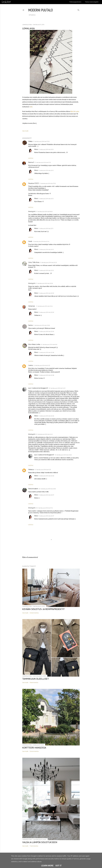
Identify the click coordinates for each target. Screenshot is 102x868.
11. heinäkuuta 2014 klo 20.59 (44, 283)
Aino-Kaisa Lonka (34, 344)
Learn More (47, 866)
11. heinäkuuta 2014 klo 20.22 (48, 262)
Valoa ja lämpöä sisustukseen (40, 842)
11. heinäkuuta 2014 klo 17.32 (48, 183)
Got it (59, 866)
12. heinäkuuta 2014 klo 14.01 (57, 388)
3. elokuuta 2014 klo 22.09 (46, 293)
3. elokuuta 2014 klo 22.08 (47, 352)
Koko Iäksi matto (75, 111)
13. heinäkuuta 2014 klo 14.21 (44, 434)
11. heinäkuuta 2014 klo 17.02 (41, 141)
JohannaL (32, 306)
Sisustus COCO (34, 183)
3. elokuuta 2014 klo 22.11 (46, 228)
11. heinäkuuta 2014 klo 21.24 (44, 306)
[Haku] (78, 10)
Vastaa (31, 158)
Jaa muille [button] (25, 131)
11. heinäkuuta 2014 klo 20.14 (41, 241)
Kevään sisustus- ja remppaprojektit (43, 609)
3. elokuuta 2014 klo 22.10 (46, 249)
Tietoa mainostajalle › (92, 2)
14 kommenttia (34, 613)
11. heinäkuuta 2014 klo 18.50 (44, 212)
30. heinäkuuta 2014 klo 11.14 (44, 508)
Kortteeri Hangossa (34, 748)
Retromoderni (33, 489)
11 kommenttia (34, 682)
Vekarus (31, 470)
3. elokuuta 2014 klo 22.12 (46, 170)
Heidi (30, 241)
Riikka (30, 141)
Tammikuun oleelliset (36, 679)
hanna (30, 325)
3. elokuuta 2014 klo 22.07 (46, 495)
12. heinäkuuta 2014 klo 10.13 (42, 365)
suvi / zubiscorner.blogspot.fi (38, 388)
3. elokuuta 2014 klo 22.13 (46, 149)
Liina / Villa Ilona (34, 262)
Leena (30, 365)
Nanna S (31, 162)
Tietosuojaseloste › (76, 2)
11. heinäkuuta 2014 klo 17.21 (43, 162)
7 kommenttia (34, 846)
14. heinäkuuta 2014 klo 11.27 (43, 470)
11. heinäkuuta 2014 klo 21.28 (42, 325)
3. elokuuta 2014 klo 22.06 (46, 416)
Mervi (36, 149)
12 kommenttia (34, 751)
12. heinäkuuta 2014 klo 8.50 (49, 344)
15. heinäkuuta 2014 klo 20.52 (63, 455)
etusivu (32, 15)
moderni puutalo (41, 10)
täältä (31, 107)
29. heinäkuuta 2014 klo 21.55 (47, 489)
